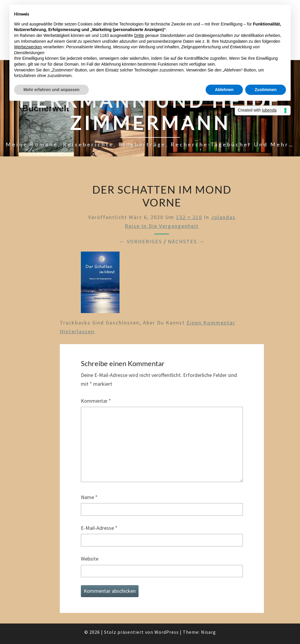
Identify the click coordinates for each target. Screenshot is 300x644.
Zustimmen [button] (266, 90)
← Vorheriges (141, 241)
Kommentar (96, 401)
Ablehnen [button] (224, 90)
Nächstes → (186, 241)
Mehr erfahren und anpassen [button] (51, 90)
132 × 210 (189, 217)
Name (89, 497)
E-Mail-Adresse (99, 528)
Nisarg (208, 632)
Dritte (139, 35)
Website (90, 559)
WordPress (167, 632)
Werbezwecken (28, 47)
